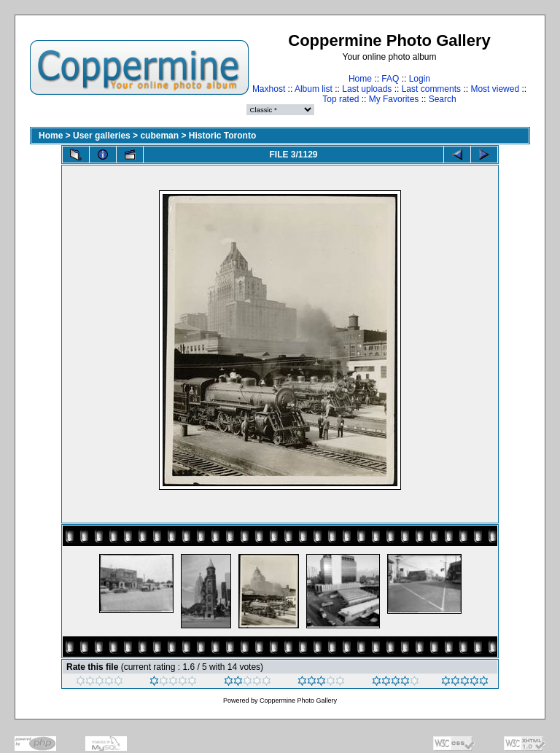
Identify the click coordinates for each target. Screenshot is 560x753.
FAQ (390, 79)
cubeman (159, 136)
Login (420, 79)
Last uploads (367, 89)
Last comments (431, 89)
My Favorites (394, 99)
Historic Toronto (222, 136)
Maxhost (269, 89)
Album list (314, 89)
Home (360, 79)
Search (443, 99)
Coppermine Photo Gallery (298, 701)
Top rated (341, 99)
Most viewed (495, 89)
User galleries (102, 136)
